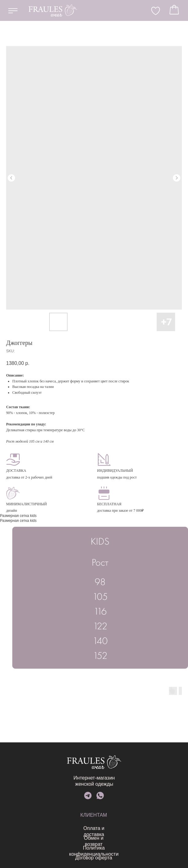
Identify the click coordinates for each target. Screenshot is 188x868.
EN (82, 10)
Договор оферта (57, 858)
